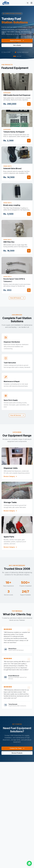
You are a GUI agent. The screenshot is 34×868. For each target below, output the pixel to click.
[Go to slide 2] (17, 56)
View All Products (17, 298)
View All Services (17, 415)
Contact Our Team (17, 749)
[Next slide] (31, 33)
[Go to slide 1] (15, 56)
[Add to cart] (29, 104)
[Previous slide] (3, 33)
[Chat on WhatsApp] (29, 863)
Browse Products (17, 753)
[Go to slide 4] (21, 56)
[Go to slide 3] (19, 56)
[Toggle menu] (31, 3)
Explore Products (17, 41)
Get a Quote (17, 45)
